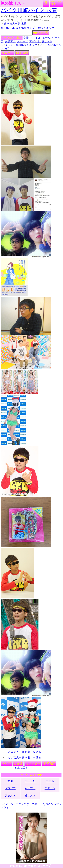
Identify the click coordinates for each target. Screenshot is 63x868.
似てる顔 (22, 53)
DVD (12, 28)
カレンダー (33, 763)
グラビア (10, 788)
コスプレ (32, 28)
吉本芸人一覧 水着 (15, 24)
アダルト (35, 41)
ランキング (53, 3)
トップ (6, 763)
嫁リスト (46, 3)
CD (18, 28)
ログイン (60, 3)
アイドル (35, 38)
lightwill (28, 866)
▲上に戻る (21, 768)
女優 (26, 38)
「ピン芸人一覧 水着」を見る (23, 758)
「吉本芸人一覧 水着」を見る (23, 752)
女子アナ (10, 41)
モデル (46, 38)
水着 (23, 28)
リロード (8, 53)
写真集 (5, 28)
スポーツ (23, 41)
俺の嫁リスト (13, 3)
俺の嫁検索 (41, 33)
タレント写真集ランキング (21, 45)
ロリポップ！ (45, 866)
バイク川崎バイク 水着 (29, 10)
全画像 (18, 763)
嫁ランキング (46, 28)
